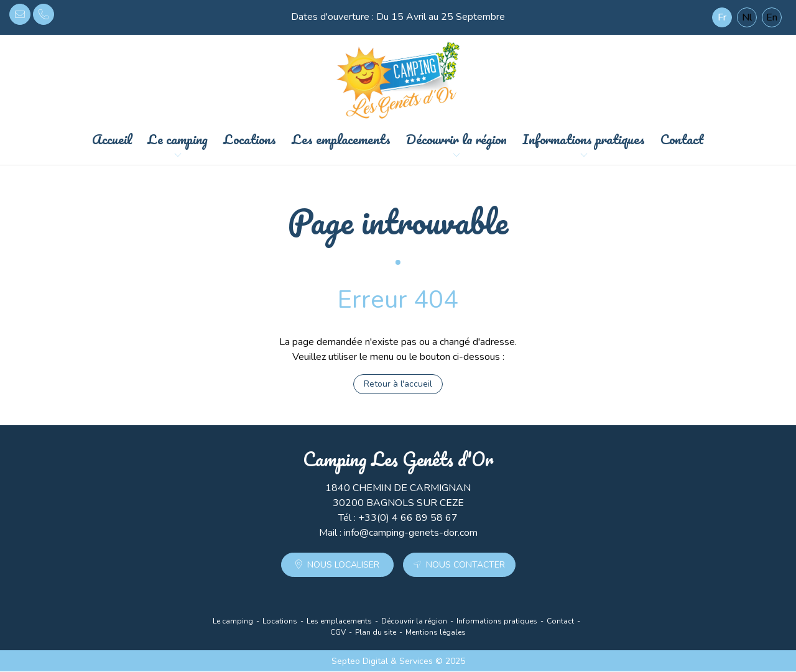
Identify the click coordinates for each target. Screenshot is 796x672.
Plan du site (376, 633)
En (772, 17)
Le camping (178, 140)
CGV (338, 633)
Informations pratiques (584, 140)
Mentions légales (436, 633)
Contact (682, 140)
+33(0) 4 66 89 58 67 (44, 14)
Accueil (112, 140)
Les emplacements (341, 140)
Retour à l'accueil (398, 384)
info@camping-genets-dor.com (20, 14)
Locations (250, 140)
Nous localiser (343, 565)
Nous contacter (465, 565)
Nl (747, 17)
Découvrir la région (456, 140)
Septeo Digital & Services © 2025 (398, 662)
